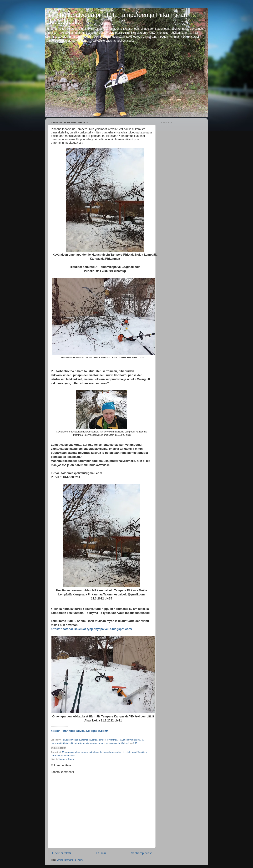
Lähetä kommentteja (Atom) (70, 860)
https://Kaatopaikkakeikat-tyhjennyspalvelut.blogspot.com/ (91, 629)
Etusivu (101, 853)
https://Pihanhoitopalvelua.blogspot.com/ (79, 731)
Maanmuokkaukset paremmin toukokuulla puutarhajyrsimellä (91, 752)
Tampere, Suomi (66, 759)
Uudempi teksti (61, 853)
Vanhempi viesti (142, 853)
